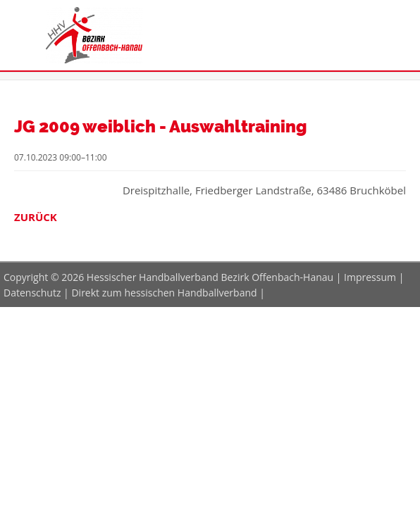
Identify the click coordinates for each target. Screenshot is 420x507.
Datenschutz (32, 293)
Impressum (370, 277)
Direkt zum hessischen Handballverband (164, 293)
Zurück (36, 217)
